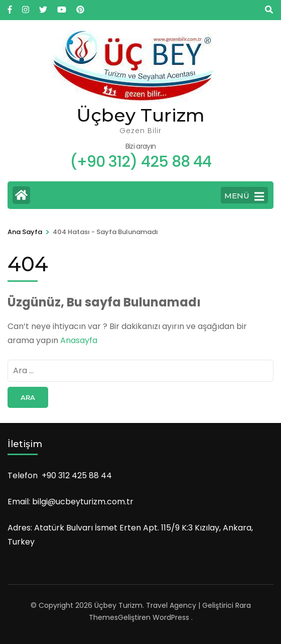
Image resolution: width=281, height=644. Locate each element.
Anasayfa (79, 340)
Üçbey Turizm (140, 115)
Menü (244, 196)
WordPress (171, 617)
